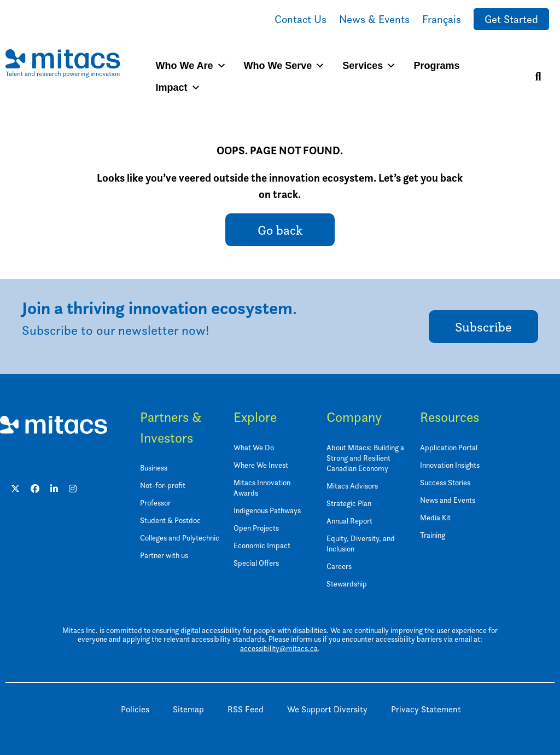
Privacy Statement (426, 709)
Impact (178, 88)
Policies (135, 709)
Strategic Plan (349, 503)
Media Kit (435, 517)
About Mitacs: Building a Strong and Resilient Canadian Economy (365, 458)
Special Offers (256, 563)
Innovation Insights (450, 465)
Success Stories (445, 482)
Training (433, 535)
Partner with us (164, 555)
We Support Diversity (327, 709)
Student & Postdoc (170, 520)
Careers (339, 566)
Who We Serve (285, 66)
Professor (155, 503)
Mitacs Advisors (352, 486)
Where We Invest (261, 465)
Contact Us (301, 19)
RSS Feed (246, 709)
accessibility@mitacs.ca (279, 648)
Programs (436, 66)
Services (369, 66)
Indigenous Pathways (267, 510)
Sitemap (188, 709)
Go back (280, 230)
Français (442, 19)
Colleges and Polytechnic (180, 538)
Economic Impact (262, 545)
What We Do (254, 447)
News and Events (448, 500)
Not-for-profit (163, 485)
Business (154, 467)
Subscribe (483, 327)
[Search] (538, 77)
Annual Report (349, 521)
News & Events (374, 19)
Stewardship (347, 583)
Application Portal (449, 447)
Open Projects (256, 528)
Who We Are (191, 66)
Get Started (511, 19)
